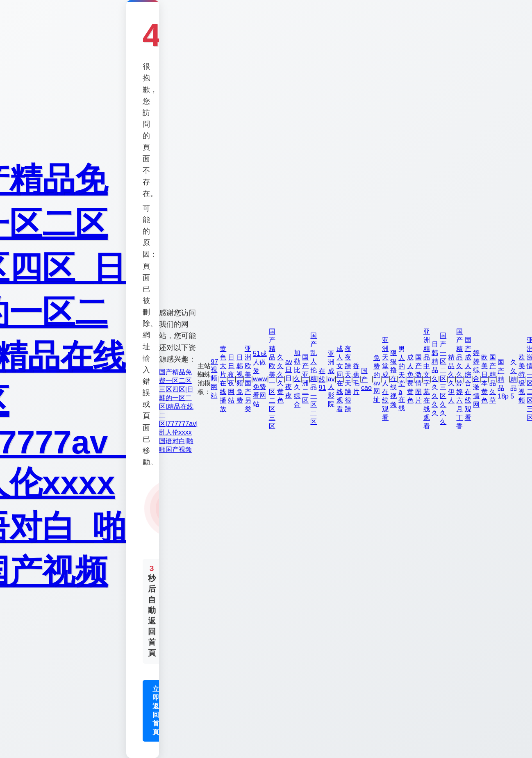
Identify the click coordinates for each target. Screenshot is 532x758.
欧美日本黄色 (484, 379)
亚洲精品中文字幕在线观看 (427, 379)
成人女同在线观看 (340, 379)
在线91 (323, 379)
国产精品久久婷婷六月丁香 (459, 379)
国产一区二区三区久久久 (443, 379)
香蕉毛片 (356, 379)
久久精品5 (514, 379)
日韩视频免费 (240, 379)
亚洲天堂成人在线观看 (385, 379)
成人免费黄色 (410, 379)
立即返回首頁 (156, 710)
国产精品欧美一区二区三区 (272, 379)
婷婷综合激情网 (476, 379)
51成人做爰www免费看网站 (260, 379)
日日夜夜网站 (231, 379)
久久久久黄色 (280, 379)
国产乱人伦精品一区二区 (314, 379)
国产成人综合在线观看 (468, 379)
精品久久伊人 (451, 379)
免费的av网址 (377, 379)
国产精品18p (503, 379)
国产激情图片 (418, 379)
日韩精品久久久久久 (435, 379)
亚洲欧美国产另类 (248, 379)
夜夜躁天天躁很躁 (348, 379)
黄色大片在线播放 (223, 379)
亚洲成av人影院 (331, 379)
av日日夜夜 (289, 379)
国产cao (366, 379)
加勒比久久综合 (297, 379)
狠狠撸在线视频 (393, 379)
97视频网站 (214, 379)
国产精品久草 (493, 379)
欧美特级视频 (522, 379)
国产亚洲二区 (305, 379)
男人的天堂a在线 (402, 379)
